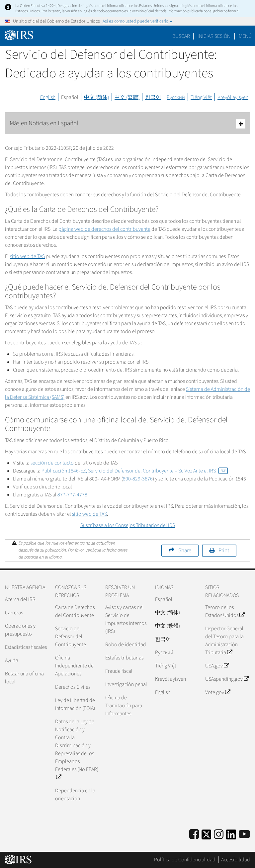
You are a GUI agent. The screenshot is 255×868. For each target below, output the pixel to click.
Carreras (14, 613)
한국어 (153, 97)
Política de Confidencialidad (185, 860)
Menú (245, 36)
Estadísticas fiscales (26, 647)
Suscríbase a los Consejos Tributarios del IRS (128, 525)
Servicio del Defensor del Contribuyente (71, 637)
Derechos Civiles (73, 687)
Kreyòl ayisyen (233, 97)
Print (224, 551)
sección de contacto (52, 463)
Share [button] (185, 551)
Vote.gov (218, 692)
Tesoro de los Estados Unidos (225, 611)
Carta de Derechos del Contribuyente (75, 611)
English (48, 97)
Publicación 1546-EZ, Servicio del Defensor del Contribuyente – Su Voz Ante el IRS (135, 471)
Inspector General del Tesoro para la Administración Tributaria (224, 641)
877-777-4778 (72, 495)
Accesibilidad (236, 860)
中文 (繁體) (127, 97)
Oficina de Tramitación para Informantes (124, 706)
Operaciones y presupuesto (20, 630)
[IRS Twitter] (207, 837)
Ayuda (12, 660)
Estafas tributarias (124, 658)
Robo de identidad (126, 645)
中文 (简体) (96, 97)
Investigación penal (126, 684)
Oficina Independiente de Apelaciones (74, 666)
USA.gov (217, 666)
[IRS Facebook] (194, 835)
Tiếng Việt (201, 97)
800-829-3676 (138, 479)
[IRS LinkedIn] (231, 837)
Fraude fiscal (119, 671)
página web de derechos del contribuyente (104, 229)
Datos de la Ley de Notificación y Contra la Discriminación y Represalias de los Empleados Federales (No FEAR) (77, 749)
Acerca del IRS (20, 599)
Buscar (181, 36)
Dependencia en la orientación (75, 795)
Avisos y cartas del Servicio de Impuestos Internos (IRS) (126, 619)
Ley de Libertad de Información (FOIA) (75, 704)
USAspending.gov (227, 679)
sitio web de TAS (27, 256)
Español (70, 97)
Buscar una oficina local (24, 678)
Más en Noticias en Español (127, 124)
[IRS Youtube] (244, 835)
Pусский (164, 652)
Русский (176, 97)
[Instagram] (219, 835)
